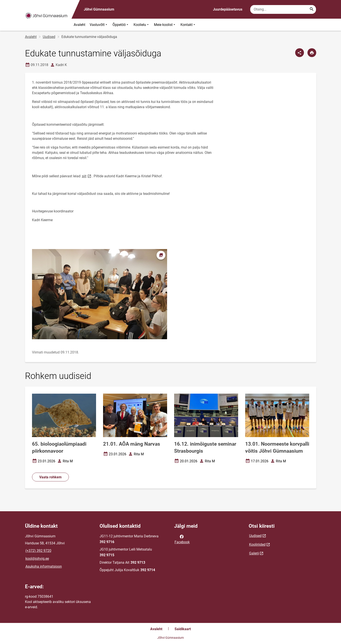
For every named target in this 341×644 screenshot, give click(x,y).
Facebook (182, 539)
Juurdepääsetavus (228, 9)
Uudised (49, 37)
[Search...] (312, 9)
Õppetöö (121, 25)
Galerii (254, 553)
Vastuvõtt (99, 25)
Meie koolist (165, 25)
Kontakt (188, 25)
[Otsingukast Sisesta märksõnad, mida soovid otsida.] (283, 9)
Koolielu (142, 25)
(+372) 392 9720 (38, 551)
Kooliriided (257, 544)
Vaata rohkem (50, 477)
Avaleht (79, 25)
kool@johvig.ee (37, 559)
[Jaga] (300, 53)
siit (87, 176)
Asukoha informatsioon (44, 566)
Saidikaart (183, 629)
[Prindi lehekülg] (312, 53)
